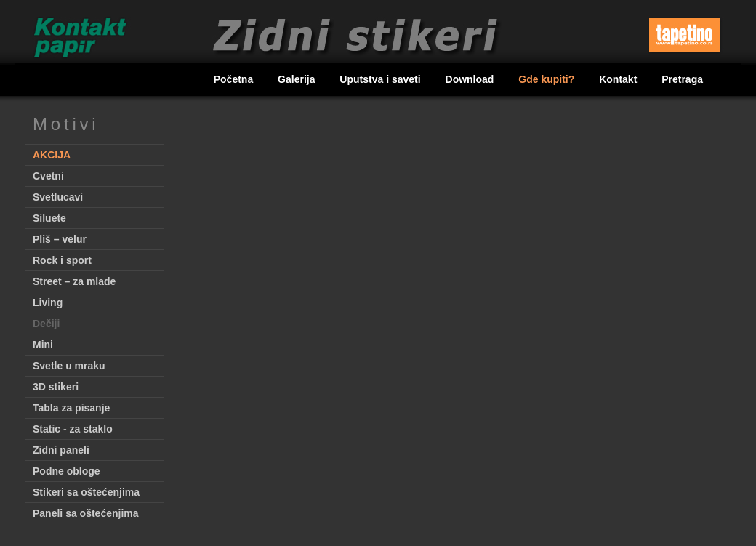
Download (471, 79)
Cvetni (48, 176)
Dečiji (46, 324)
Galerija (298, 79)
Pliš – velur (60, 239)
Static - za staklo (73, 429)
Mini (43, 345)
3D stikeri (56, 387)
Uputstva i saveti (381, 79)
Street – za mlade (74, 281)
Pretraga (682, 79)
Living (48, 302)
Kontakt (619, 79)
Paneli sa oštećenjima (86, 513)
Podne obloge (67, 471)
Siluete (49, 218)
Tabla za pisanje (71, 408)
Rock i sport (62, 260)
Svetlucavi (58, 197)
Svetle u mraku (69, 366)
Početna (235, 79)
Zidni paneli (61, 450)
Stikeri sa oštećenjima (86, 492)
